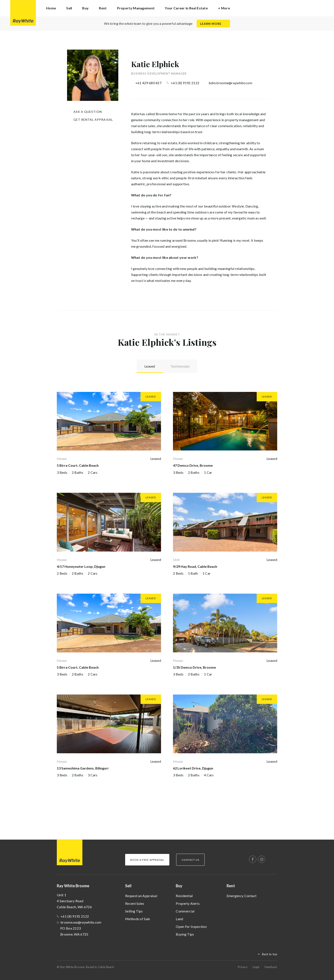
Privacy (243, 967)
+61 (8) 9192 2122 (185, 83)
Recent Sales (135, 903)
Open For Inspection (191, 926)
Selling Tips (134, 911)
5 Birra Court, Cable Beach (78, 465)
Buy (179, 886)
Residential (184, 895)
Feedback (271, 967)
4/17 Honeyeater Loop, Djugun (81, 566)
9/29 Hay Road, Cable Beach (195, 566)
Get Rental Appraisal (93, 120)
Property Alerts (188, 903)
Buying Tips (185, 934)
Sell (128, 886)
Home (51, 8)
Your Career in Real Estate (186, 8)
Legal (256, 967)
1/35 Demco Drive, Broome (194, 667)
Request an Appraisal (141, 895)
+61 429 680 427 (149, 83)
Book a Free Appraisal (147, 860)
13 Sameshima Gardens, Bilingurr (83, 768)
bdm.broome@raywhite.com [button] (230, 83)
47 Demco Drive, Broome (193, 465)
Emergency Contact (242, 895)
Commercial (185, 911)
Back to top (270, 954)
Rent (231, 886)
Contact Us (190, 860)
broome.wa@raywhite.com (81, 922)
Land (179, 919)
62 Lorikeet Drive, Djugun (193, 768)
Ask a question (88, 112)
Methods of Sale (138, 919)
